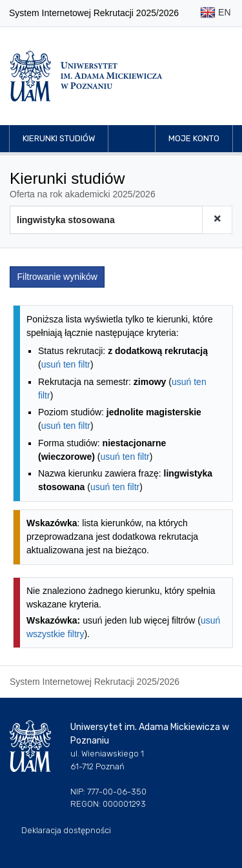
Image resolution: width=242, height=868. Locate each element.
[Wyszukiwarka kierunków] (106, 220)
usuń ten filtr (66, 364)
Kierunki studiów (59, 138)
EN (215, 13)
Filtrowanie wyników (57, 277)
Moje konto (194, 138)
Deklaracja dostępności (66, 830)
